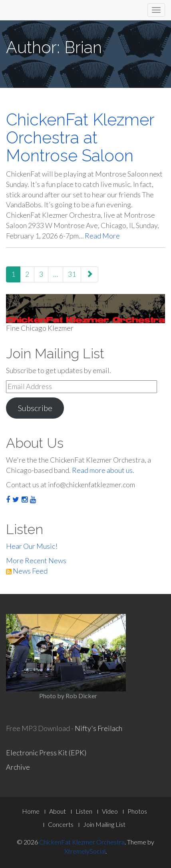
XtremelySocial (85, 851)
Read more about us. (103, 470)
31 (72, 274)
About (58, 811)
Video (110, 811)
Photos (137, 811)
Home (31, 811)
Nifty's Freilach (98, 728)
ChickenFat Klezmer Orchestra (82, 842)
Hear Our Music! (32, 546)
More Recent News (36, 560)
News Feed (27, 571)
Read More (102, 236)
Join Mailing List (104, 824)
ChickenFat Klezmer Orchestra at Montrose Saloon (80, 138)
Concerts (61, 824)
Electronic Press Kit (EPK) (46, 753)
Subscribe (35, 408)
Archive (18, 767)
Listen (84, 811)
